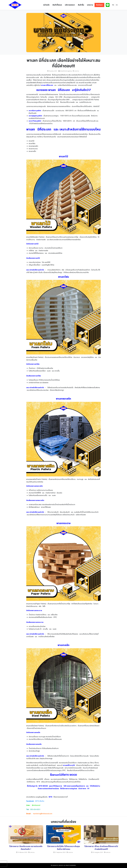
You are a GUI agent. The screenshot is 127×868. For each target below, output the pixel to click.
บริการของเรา (70, 5)
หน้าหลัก (46, 5)
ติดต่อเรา (99, 5)
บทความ (90, 5)
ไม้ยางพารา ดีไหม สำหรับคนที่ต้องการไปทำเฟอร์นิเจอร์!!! (101, 848)
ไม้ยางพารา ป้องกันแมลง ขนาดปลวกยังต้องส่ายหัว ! (26, 848)
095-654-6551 (35, 810)
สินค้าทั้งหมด (57, 5)
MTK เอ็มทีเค (40, 801)
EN (117, 5)
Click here (82, 789)
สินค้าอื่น (81, 5)
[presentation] (3, 864)
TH (113, 5)
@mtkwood (36, 805)
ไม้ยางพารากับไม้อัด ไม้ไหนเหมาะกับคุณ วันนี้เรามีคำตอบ (64, 848)
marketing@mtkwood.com (43, 814)
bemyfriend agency (66, 71)
